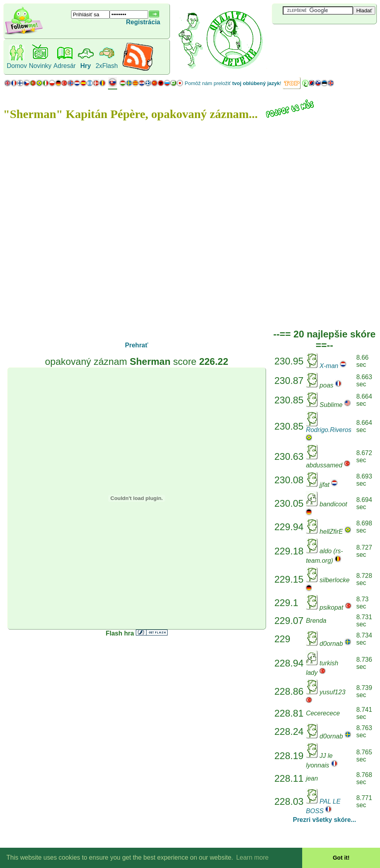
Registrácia (143, 22)
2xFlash (107, 66)
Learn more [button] (253, 857)
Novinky (40, 66)
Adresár (65, 66)
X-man (329, 366)
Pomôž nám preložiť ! (233, 83)
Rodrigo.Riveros (329, 430)
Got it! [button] (341, 858)
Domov (17, 66)
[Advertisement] (319, 37)
